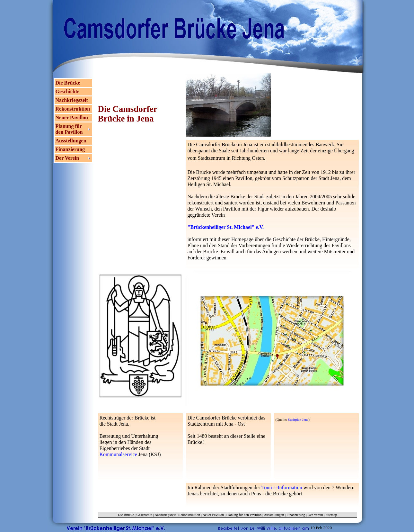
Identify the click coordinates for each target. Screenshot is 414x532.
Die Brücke (68, 83)
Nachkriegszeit (72, 100)
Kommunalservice (118, 454)
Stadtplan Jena (298, 419)
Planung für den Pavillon (244, 515)
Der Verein (315, 515)
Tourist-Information (282, 487)
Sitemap (331, 515)
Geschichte (68, 91)
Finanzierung (70, 149)
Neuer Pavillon (72, 117)
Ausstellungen (71, 141)
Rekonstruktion (73, 109)
